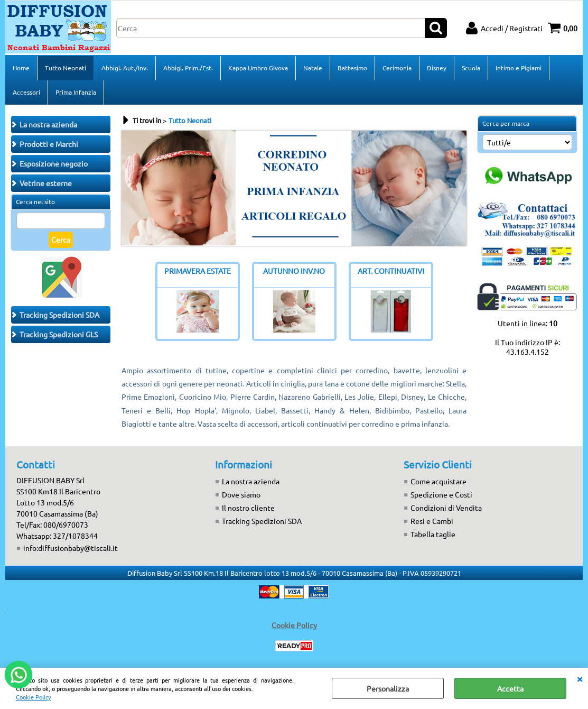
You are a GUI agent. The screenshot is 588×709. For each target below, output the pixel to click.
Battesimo (352, 68)
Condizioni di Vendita (446, 508)
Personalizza (388, 688)
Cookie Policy (33, 697)
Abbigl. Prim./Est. (188, 68)
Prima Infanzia (76, 92)
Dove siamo (241, 494)
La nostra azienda (251, 481)
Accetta (510, 688)
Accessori (26, 92)
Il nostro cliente (248, 508)
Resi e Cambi (432, 521)
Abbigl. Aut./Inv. (125, 68)
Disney (437, 68)
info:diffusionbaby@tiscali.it (71, 548)
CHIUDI (580, 678)
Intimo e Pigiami (519, 68)
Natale (313, 68)
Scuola (471, 68)
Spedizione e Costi (441, 494)
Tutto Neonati (66, 68)
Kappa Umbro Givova (258, 68)
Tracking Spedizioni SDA (262, 521)
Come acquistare (438, 481)
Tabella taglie (433, 534)
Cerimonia (397, 68)
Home (21, 68)
